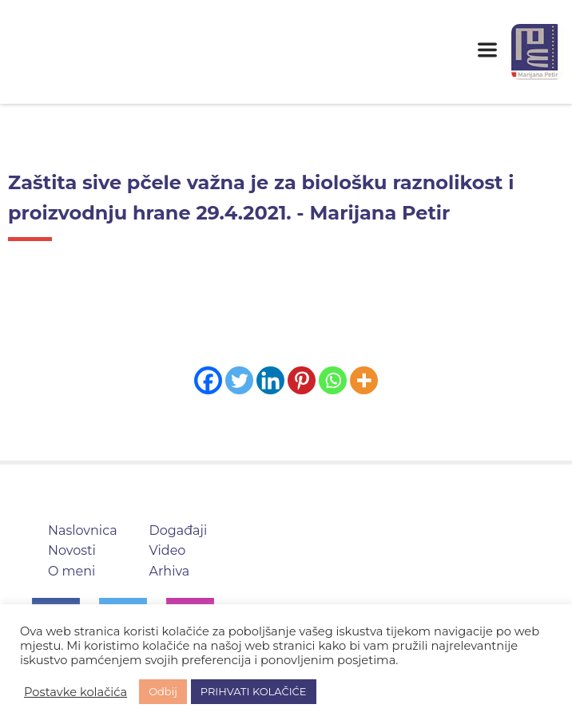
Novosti (72, 550)
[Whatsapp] (333, 380)
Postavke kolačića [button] (75, 692)
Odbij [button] (163, 691)
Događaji (179, 530)
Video (168, 550)
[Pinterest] (302, 380)
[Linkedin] (270, 380)
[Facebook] (208, 380)
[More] (364, 380)
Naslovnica (83, 530)
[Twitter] (239, 380)
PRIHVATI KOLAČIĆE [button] (254, 691)
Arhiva (170, 571)
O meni (71, 571)
